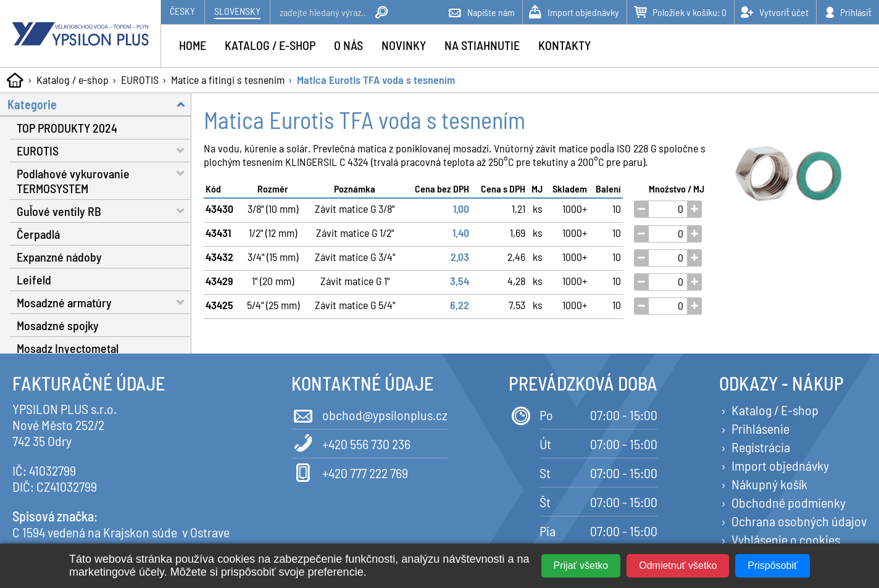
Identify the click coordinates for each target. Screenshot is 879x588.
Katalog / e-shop (73, 80)
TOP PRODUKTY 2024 (67, 128)
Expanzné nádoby (59, 257)
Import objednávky (780, 465)
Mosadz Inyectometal (68, 348)
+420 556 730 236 (351, 443)
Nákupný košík (769, 484)
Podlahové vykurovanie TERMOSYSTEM (104, 179)
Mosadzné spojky (58, 325)
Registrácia (761, 447)
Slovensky (237, 11)
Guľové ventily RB (104, 211)
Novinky (404, 45)
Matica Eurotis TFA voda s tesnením (376, 80)
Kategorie (99, 104)
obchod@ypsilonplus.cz (369, 414)
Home (193, 45)
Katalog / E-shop (775, 410)
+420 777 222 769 (350, 472)
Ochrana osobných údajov (799, 521)
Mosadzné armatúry (104, 302)
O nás (348, 45)
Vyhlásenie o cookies (786, 539)
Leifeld (34, 280)
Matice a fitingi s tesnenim (228, 80)
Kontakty (564, 45)
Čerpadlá (38, 234)
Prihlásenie (760, 428)
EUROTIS (140, 80)
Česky (182, 11)
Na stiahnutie (482, 45)
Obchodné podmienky (789, 502)
